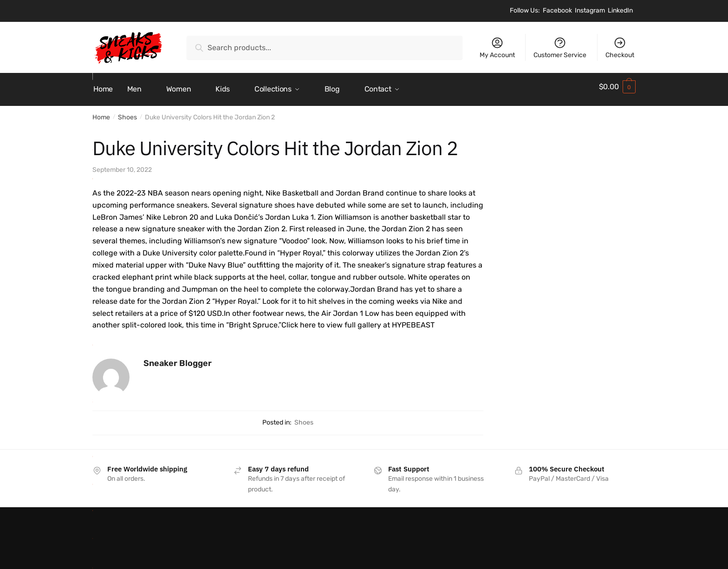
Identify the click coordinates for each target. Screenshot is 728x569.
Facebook (557, 10)
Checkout (620, 48)
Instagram (590, 10)
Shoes (127, 112)
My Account (497, 48)
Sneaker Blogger (178, 358)
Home (101, 112)
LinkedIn (620, 10)
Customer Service (560, 48)
